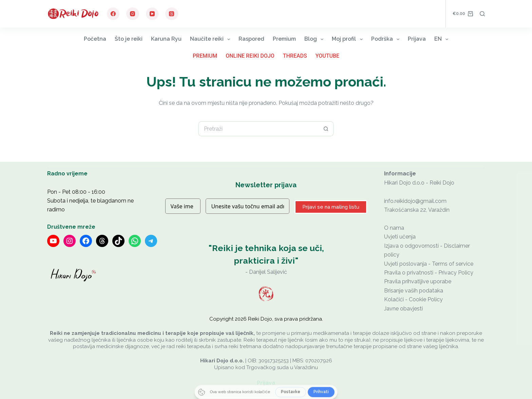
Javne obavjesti (403, 309)
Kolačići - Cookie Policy (413, 299)
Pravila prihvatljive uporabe (418, 281)
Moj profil (348, 39)
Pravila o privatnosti (409, 273)
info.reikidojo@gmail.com (415, 201)
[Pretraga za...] (258, 129)
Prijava (417, 39)
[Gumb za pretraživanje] (326, 129)
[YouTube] (152, 14)
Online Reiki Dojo (250, 56)
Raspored (251, 39)
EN (443, 39)
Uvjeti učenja (400, 237)
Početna (95, 39)
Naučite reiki (211, 39)
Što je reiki (129, 39)
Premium (284, 39)
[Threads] (172, 14)
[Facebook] (113, 14)
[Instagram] (133, 14)
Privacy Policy (456, 273)
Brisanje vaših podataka (414, 291)
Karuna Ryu (166, 39)
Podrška (387, 39)
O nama (394, 228)
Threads (295, 56)
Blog (315, 39)
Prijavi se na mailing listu (331, 207)
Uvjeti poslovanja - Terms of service (429, 264)
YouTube (327, 56)
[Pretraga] (482, 14)
